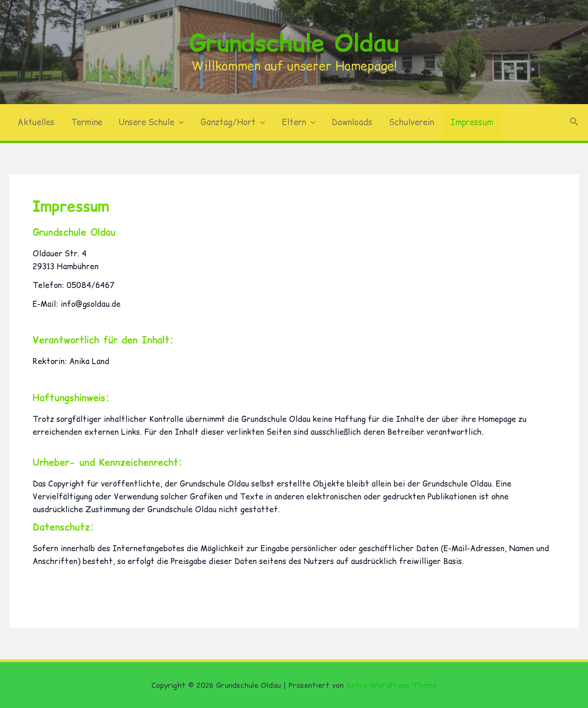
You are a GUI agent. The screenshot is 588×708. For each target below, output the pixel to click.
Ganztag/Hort (233, 122)
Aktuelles (36, 122)
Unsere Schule (151, 122)
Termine (87, 122)
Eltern (299, 122)
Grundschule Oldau (294, 43)
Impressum (472, 122)
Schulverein (411, 122)
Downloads (352, 122)
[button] (179, 122)
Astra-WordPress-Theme (391, 685)
